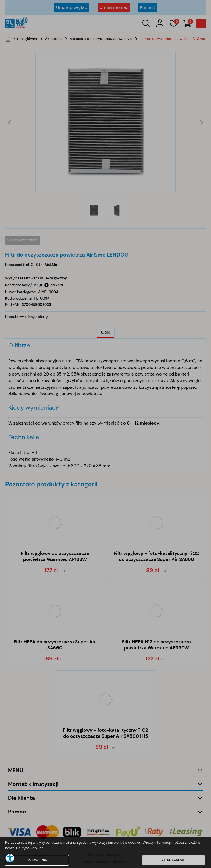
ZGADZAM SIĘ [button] (173, 860)
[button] (10, 858)
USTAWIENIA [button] (37, 860)
